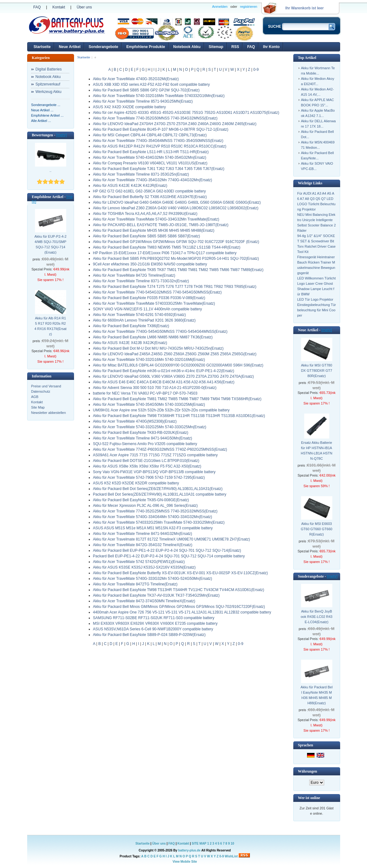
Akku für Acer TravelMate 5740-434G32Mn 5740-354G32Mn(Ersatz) (150, 158)
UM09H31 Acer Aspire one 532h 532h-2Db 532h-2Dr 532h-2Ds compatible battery (161, 410)
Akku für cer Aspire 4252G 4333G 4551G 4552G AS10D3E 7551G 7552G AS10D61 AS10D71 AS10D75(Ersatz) (186, 113)
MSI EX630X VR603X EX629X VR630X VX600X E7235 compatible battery (155, 623)
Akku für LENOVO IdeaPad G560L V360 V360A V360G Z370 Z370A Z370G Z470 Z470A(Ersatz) (174, 376)
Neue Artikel (70, 47)
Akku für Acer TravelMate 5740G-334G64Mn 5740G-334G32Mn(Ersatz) (153, 517)
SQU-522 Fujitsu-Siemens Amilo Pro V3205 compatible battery (145, 444)
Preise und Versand (46, 386)
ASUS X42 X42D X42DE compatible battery (129, 107)
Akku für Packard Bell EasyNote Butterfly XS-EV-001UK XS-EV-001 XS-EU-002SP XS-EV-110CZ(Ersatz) (181, 573)
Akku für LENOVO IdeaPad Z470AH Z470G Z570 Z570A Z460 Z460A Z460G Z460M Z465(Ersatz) (175, 124)
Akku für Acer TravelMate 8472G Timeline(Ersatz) (134, 275)
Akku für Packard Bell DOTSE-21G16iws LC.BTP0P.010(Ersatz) (146, 461)
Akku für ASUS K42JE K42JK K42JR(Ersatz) (130, 186)
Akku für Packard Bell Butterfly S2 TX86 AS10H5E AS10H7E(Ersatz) (150, 197)
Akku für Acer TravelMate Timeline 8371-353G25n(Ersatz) (141, 174)
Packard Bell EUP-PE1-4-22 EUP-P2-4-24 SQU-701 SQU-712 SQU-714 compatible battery (169, 556)
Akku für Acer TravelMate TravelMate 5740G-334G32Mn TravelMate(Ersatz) (156, 219)
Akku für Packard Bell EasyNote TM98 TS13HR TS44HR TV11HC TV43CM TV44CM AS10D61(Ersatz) (179, 590)
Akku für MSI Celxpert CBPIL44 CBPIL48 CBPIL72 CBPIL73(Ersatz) (150, 135)
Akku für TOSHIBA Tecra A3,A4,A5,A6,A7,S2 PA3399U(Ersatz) (145, 214)
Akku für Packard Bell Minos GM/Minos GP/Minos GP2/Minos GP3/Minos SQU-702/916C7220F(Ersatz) (179, 607)
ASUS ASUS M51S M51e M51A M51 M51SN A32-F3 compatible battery (153, 528)
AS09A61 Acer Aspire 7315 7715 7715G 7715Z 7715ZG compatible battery (156, 455)
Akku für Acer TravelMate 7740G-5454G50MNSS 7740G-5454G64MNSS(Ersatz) (160, 332)
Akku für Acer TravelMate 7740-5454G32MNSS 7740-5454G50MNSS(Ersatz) (157, 292)
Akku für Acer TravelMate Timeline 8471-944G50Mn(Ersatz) (143, 438)
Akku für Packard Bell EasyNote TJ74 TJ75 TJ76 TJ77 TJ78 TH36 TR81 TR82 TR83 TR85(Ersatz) (175, 287)
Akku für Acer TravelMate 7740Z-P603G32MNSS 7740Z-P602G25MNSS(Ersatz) (160, 449)
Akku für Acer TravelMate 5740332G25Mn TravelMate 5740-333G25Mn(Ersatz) (159, 522)
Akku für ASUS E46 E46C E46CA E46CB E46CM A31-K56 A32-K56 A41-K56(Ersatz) (164, 382)
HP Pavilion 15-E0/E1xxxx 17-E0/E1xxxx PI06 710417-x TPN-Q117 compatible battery (165, 253)
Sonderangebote (104, 47)
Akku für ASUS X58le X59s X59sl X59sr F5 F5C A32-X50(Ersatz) (147, 466)
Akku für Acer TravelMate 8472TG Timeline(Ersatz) (135, 584)
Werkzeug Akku (49, 92)
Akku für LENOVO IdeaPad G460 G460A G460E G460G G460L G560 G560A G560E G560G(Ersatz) (177, 202)
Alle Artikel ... (41, 121)
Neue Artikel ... (42, 110)
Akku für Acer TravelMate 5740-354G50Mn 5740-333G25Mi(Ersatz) (149, 405)
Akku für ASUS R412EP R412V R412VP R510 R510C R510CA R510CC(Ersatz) (160, 146)
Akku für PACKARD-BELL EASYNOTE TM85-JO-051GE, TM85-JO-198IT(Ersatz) (161, 225)
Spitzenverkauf (48, 84)
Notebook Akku (187, 47)
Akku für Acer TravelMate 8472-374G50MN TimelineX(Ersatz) (144, 601)
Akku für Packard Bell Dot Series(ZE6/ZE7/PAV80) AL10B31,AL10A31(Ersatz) (158, 489)
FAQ (37, 7)
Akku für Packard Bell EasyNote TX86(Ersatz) (131, 326)
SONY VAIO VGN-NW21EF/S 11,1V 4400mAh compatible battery (148, 309)
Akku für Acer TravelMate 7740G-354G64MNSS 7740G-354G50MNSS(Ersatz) (158, 141)
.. (50, 171)
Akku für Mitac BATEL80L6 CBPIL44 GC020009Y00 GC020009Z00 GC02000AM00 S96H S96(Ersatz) (178, 365)
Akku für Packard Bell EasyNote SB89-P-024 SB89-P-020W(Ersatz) (149, 635)
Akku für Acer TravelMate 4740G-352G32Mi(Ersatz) (136, 79)
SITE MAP (199, 844)
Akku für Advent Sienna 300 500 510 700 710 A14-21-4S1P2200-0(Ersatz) (155, 388)
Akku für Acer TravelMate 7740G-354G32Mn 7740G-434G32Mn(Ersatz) (153, 180)
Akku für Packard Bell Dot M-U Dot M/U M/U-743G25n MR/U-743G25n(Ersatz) (158, 348)
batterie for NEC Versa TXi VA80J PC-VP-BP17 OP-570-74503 (145, 393)
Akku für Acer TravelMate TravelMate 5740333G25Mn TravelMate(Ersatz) (154, 303)
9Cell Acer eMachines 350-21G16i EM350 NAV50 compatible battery (150, 264)
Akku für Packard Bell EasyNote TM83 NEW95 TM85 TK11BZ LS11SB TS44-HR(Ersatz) (167, 247)
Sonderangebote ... (46, 105)
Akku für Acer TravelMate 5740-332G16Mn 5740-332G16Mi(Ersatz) (149, 360)
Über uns (84, 7)
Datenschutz (41, 391)
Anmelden (220, 7)
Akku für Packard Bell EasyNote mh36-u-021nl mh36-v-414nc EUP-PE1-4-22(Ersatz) (164, 371)
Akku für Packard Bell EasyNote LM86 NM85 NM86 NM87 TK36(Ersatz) (153, 337)
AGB (35, 397)
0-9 (256, 70)
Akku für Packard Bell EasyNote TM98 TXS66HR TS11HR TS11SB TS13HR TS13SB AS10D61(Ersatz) (179, 416)
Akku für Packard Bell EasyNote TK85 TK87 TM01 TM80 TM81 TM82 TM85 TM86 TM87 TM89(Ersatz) (178, 270)
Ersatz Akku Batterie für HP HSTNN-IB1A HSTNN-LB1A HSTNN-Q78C (317, 451)
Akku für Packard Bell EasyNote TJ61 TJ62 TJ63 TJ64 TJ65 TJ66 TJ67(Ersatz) (159, 169)
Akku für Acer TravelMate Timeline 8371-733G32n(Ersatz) (141, 281)
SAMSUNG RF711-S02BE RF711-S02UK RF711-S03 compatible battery (154, 618)
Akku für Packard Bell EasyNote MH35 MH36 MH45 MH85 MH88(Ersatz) (154, 230)
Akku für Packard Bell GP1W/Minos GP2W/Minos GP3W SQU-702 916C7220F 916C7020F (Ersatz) (176, 242)
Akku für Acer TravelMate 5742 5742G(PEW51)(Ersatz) (139, 562)
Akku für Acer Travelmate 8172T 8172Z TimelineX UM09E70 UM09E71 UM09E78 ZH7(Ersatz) (172, 539)
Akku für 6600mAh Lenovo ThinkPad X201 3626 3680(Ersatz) (144, 320)
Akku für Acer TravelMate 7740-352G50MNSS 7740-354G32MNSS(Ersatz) (155, 118)
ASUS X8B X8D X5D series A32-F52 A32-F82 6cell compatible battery (151, 85)
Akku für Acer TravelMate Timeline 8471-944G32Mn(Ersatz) (143, 534)
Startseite (42, 47)
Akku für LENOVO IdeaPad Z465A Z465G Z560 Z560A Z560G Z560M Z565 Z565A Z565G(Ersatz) (175, 354)
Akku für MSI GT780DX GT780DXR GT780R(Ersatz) (317, 371)
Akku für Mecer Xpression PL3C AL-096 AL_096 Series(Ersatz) (146, 506)
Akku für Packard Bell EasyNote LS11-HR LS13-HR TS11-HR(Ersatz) (151, 152)
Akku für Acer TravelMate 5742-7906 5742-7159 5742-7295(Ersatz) (149, 478)
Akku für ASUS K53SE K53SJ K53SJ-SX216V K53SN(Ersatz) (144, 567)
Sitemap (216, 47)
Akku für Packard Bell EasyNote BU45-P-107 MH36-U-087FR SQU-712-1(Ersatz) (161, 129)
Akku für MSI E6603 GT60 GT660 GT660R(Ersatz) (317, 529)
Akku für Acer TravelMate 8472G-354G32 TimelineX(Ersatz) (143, 545)
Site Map (38, 407)
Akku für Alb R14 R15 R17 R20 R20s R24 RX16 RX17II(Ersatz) (50, 326)
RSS (235, 47)
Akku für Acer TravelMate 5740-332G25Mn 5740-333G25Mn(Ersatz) (150, 427)
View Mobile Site (185, 862)
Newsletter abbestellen (49, 413)
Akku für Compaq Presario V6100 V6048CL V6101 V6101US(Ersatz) (150, 163)
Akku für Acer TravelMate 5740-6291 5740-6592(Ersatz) (140, 315)
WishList (231, 856)
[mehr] (62, 135)
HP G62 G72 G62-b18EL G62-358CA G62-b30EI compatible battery (150, 191)
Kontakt (59, 7)
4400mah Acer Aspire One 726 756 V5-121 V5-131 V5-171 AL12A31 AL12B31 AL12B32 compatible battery (182, 612)
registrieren (248, 7)
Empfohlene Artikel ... (47, 115)
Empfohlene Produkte (146, 47)
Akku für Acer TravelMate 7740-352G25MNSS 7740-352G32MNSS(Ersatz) (155, 511)
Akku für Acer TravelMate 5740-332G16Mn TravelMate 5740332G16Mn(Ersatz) (159, 96)
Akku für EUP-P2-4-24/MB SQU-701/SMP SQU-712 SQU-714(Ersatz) (50, 244)
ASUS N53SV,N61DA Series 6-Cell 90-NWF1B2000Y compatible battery (153, 629)
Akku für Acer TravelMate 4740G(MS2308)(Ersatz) (135, 421)
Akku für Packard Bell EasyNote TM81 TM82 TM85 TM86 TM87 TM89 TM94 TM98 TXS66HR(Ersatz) (177, 399)
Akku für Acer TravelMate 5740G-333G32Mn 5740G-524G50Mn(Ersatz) (153, 579)
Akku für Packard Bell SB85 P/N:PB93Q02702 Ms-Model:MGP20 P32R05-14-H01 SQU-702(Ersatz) (176, 259)
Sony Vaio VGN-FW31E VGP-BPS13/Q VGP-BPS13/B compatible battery (154, 472)
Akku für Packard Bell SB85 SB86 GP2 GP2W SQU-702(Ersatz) (146, 90)
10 (232, 844)
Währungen (307, 771)
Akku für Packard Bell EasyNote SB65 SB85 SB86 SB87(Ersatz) (147, 236)
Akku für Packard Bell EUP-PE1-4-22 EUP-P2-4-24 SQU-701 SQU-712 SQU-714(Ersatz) (167, 550)
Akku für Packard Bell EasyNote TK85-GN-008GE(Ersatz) (141, 500)
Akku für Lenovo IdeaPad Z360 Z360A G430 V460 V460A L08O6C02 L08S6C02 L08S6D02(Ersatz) (176, 208)
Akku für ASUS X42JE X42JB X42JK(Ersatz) (130, 343)
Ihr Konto (271, 47)
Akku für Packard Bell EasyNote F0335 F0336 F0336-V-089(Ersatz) (149, 298)
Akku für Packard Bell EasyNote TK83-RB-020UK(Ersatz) (141, 433)
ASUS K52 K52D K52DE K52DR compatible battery (136, 483)
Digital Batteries (49, 69)
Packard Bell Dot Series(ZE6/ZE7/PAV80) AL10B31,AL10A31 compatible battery (160, 494)
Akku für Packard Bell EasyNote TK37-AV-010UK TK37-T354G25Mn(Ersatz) (156, 595)
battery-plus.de (189, 850)
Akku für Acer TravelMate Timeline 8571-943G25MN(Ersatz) (143, 101)
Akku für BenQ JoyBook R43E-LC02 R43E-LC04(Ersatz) (317, 617)
